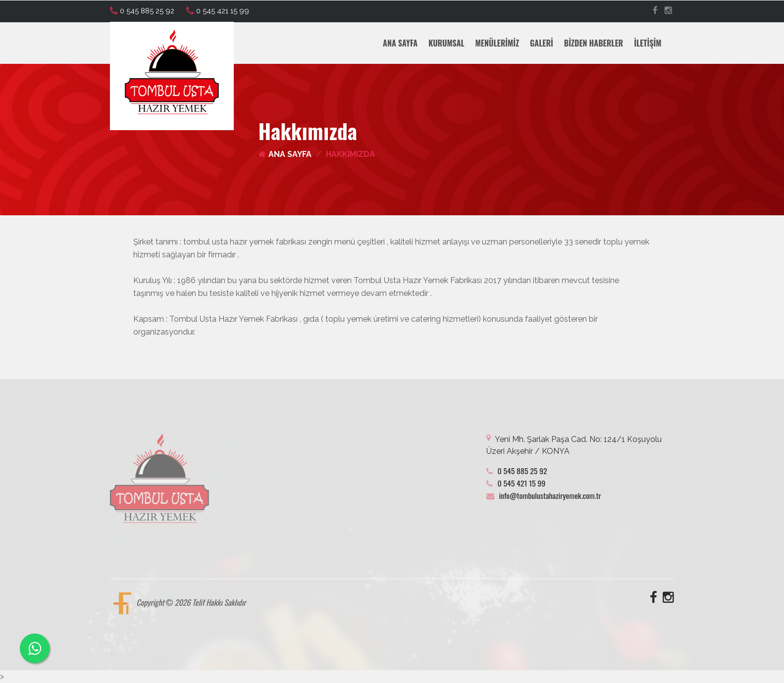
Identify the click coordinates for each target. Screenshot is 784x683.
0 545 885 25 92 (142, 11)
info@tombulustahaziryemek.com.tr (544, 495)
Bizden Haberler (594, 43)
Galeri (542, 43)
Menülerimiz (497, 43)
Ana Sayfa (400, 43)
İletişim (648, 43)
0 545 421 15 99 (218, 11)
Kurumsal (446, 43)
